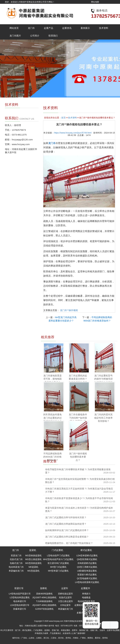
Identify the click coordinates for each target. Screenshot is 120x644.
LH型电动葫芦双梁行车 (20, 594)
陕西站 (90, 638)
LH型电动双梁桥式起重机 (87, 582)
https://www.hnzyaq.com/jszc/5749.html (73, 133)
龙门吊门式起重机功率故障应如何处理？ (66, 524)
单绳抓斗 (86, 594)
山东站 (32, 638)
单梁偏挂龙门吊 (16, 571)
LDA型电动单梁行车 (20, 605)
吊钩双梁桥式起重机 (87, 563)
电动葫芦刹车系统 (86, 601)
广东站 (24, 638)
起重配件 (86, 588)
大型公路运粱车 (66, 601)
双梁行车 (19, 588)
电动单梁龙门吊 (16, 567)
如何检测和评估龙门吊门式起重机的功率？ (67, 530)
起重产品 (49, 28)
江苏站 (54, 638)
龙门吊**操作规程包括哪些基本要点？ (78, 457)
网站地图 (95, 2)
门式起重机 (57, 550)
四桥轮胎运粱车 (66, 594)
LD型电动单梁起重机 (20, 597)
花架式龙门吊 (16, 559)
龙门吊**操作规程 (69, 310)
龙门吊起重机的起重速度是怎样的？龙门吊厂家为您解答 (78, 380)
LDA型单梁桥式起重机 (87, 556)
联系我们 (53, 36)
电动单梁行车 (20, 601)
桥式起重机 (86, 550)
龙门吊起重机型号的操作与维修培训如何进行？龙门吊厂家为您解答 (103, 380)
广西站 (83, 638)
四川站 (61, 638)
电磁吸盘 (86, 597)
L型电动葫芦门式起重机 (58, 556)
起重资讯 (67, 28)
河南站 (76, 638)
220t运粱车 (65, 605)
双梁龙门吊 (16, 556)
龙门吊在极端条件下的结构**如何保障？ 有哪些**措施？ (78, 419)
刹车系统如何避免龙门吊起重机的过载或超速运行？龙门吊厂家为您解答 (52, 419)
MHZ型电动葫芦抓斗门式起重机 (58, 559)
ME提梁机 (33, 567)
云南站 (39, 638)
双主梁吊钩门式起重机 (58, 563)
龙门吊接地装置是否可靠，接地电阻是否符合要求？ (52, 379)
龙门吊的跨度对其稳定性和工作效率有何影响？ (103, 418)
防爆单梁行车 (20, 609)
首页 (63, 118)
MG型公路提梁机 (33, 559)
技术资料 (104, 28)
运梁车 (65, 588)
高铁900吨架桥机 (44, 594)
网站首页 (14, 28)
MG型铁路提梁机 (33, 556)
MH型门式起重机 (58, 567)
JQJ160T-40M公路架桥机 (44, 597)
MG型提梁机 (33, 571)
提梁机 (33, 550)
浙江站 (46, 638)
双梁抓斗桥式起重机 (87, 575)
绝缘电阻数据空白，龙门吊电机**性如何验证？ (69, 543)
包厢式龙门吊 (16, 563)
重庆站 (98, 638)
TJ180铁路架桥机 (44, 601)
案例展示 (85, 28)
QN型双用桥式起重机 (87, 559)
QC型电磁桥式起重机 (87, 578)
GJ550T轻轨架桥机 (44, 609)
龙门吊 (31, 28)
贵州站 (68, 638)
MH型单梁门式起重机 (58, 571)
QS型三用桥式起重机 (87, 567)
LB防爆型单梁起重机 (87, 571)
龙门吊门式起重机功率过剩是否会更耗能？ (67, 537)
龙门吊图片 (15, 36)
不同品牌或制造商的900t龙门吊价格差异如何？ (52, 457)
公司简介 (35, 36)
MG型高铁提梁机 (33, 563)
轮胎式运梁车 (66, 597)
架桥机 (44, 588)
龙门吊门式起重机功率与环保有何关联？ (66, 517)
